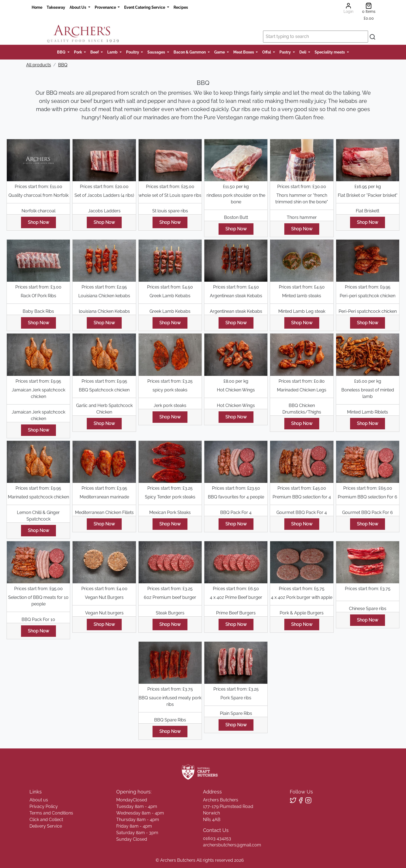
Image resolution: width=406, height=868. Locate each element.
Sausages (157, 52)
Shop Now (38, 222)
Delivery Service (46, 826)
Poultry (133, 52)
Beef (95, 52)
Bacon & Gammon (190, 52)
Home (37, 7)
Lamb (113, 52)
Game (220, 52)
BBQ (62, 52)
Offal (267, 52)
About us (39, 800)
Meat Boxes (244, 52)
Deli (303, 52)
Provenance (106, 7)
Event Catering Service (145, 7)
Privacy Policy (44, 806)
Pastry (286, 52)
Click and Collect (46, 820)
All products (39, 65)
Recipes (181, 7)
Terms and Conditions (51, 813)
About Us (78, 7)
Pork (78, 52)
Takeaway (56, 7)
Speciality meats (330, 52)
